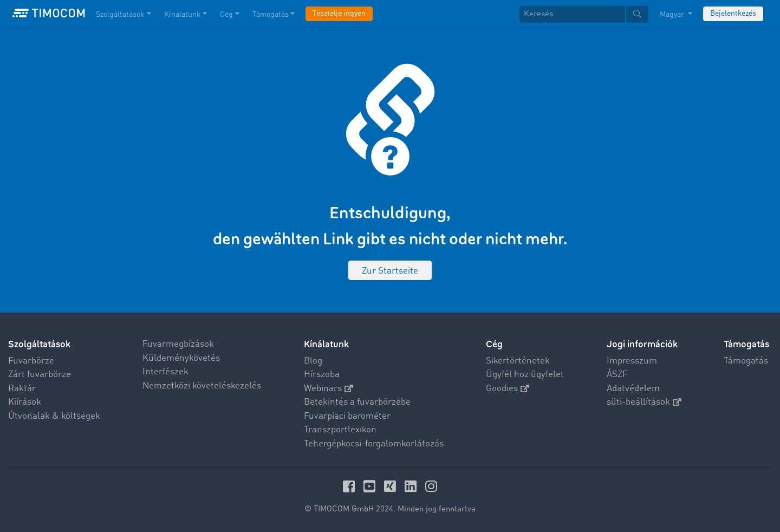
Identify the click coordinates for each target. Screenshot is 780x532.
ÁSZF (617, 375)
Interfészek (165, 372)
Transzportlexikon (340, 430)
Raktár (22, 389)
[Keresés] (572, 14)
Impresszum (632, 361)
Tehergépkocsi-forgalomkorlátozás (374, 444)
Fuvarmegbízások (178, 344)
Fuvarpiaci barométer (347, 416)
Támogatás (746, 361)
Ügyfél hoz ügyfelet (525, 375)
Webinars (329, 389)
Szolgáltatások (39, 344)
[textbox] (584, 14)
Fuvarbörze (31, 361)
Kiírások (25, 402)
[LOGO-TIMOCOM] (49, 14)
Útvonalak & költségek (54, 416)
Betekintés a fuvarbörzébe (357, 402)
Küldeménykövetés (181, 358)
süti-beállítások (644, 402)
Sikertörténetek (518, 361)
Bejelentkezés (733, 14)
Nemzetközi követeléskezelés (202, 386)
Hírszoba (322, 375)
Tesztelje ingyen (339, 14)
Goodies (508, 389)
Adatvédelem (633, 389)
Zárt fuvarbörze (40, 375)
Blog (313, 361)
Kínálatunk (326, 344)
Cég (494, 344)
